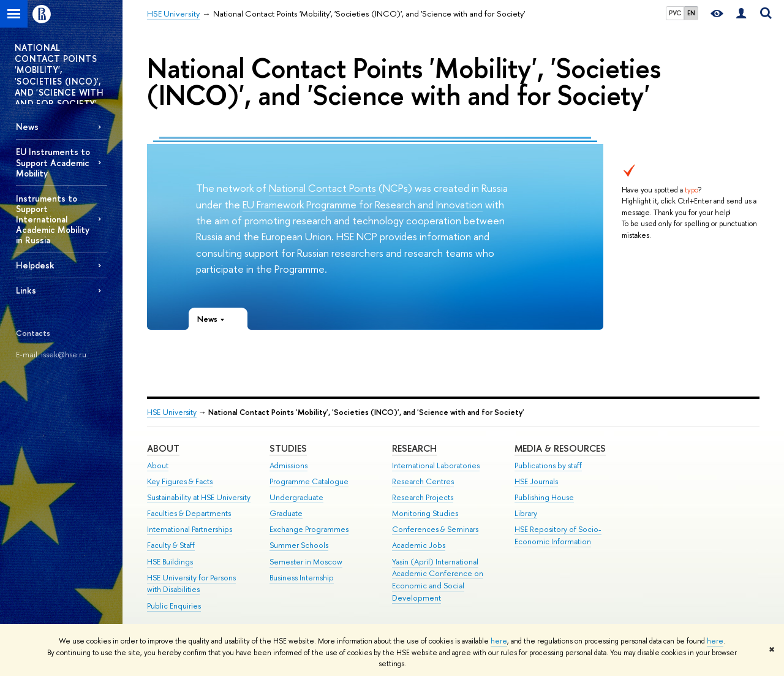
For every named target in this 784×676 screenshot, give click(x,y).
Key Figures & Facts (180, 481)
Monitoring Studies (425, 513)
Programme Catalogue (309, 481)
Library (526, 513)
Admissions (288, 465)
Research (414, 448)
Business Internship (302, 578)
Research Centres (423, 481)
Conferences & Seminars (435, 529)
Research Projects (423, 497)
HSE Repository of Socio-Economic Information (558, 535)
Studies (288, 448)
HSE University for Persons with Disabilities (191, 584)
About (163, 448)
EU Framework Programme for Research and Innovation (363, 204)
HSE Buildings (170, 562)
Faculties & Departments (189, 513)
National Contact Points (322, 188)
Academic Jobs (419, 545)
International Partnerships (190, 529)
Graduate (286, 513)
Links (26, 290)
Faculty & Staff (171, 545)
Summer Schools (299, 545)
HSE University (172, 412)
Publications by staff (548, 465)
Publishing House (544, 497)
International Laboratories (436, 465)
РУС (675, 13)
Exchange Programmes (309, 529)
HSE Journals (536, 481)
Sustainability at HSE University (199, 497)
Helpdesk (35, 265)
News (27, 127)
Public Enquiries (174, 606)
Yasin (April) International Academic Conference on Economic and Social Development (438, 580)
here (499, 641)
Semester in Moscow (306, 562)
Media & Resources (560, 448)
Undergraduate (296, 497)
